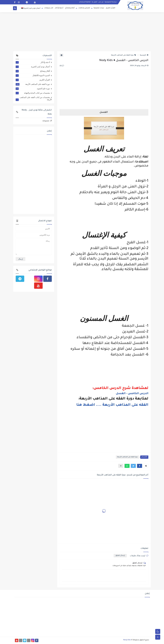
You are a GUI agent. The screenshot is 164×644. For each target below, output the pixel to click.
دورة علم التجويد (33, 89)
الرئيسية (144, 55)
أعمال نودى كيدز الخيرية (33, 67)
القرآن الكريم (111, 8)
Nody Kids (127, 640)
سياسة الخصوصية (111, 2)
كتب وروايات (49, 8)
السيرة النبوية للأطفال (33, 75)
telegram (46, 121)
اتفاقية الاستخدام (85, 2)
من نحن (101, 2)
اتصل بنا (94, 2)
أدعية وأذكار (59, 8)
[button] (140, 466)
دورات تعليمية (99, 8)
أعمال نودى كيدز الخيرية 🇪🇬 (31, 8)
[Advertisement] (82, 32)
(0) (62, 66)
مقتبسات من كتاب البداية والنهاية (33, 93)
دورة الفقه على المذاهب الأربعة (124, 55)
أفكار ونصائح (70, 8)
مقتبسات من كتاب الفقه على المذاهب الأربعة (34, 99)
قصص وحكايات (84, 8)
